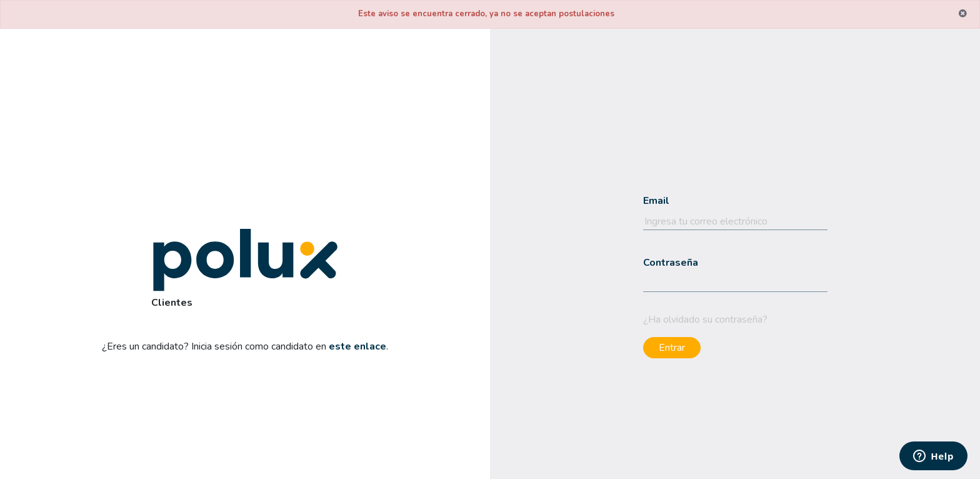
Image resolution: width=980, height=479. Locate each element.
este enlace (357, 346)
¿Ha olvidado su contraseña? (705, 320)
